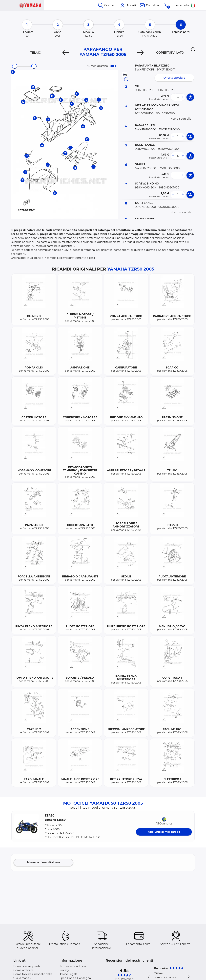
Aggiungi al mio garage (164, 832)
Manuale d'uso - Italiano (43, 862)
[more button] (183, 97)
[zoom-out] (15, 66)
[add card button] (190, 97)
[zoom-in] (34, 66)
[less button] (173, 97)
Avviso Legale (68, 974)
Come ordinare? (24, 970)
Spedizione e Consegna (75, 978)
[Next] (140, 53)
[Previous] (66, 53)
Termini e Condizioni (73, 966)
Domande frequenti (27, 966)
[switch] (113, 66)
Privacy (64, 970)
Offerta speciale (174, 78)
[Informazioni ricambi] (126, 79)
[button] (193, 49)
